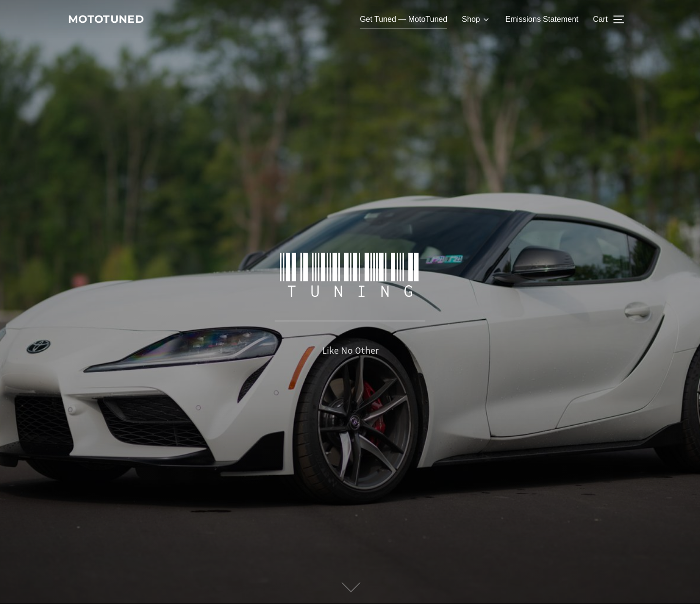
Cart (600, 20)
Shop (476, 20)
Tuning (350, 276)
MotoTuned (114, 20)
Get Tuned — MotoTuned (403, 20)
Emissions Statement (542, 20)
